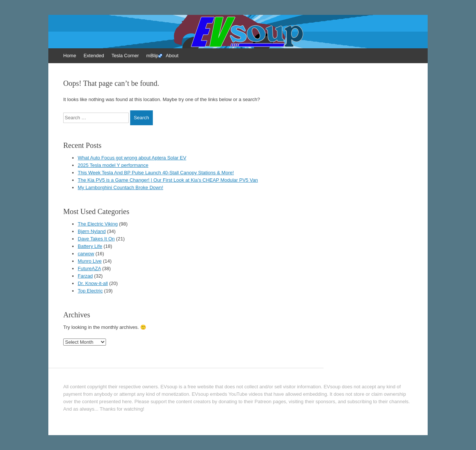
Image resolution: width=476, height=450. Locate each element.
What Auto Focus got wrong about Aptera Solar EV (132, 158)
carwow (86, 254)
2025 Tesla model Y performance (113, 165)
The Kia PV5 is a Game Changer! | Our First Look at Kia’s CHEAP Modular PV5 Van (168, 180)
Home (70, 56)
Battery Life (90, 246)
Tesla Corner (125, 56)
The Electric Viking (98, 224)
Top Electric (90, 291)
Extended (94, 56)
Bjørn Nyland (92, 231)
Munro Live (90, 261)
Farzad (85, 276)
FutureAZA (89, 268)
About (172, 56)
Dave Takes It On (96, 239)
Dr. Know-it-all (93, 283)
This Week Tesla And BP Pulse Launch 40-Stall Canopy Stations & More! (156, 173)
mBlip (152, 56)
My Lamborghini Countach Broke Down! (120, 187)
